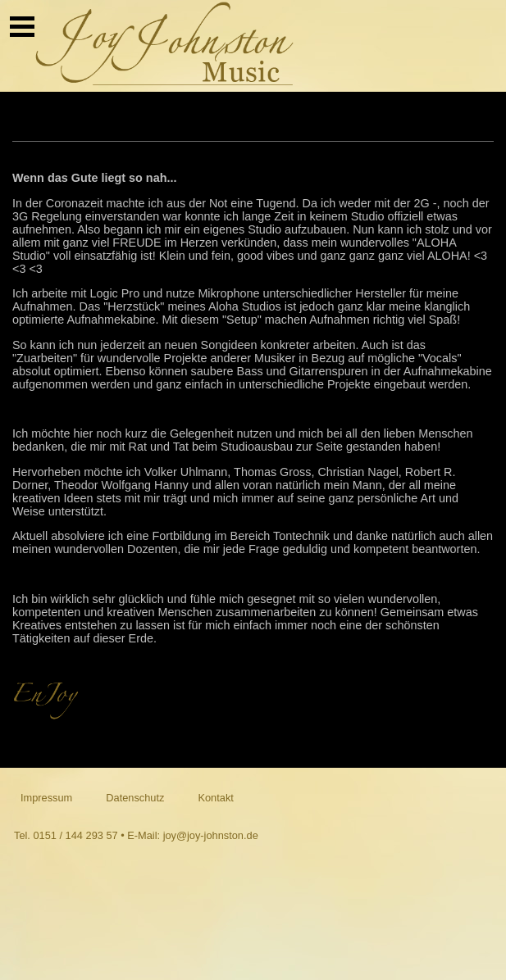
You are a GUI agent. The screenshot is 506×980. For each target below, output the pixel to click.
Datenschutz (135, 798)
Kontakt (215, 798)
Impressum (46, 798)
